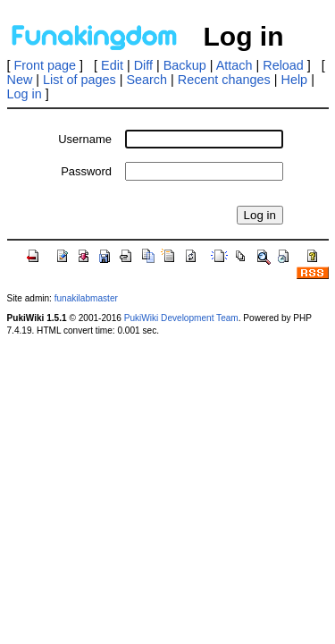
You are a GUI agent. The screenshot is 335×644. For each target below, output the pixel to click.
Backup (185, 65)
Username (85, 139)
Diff (143, 65)
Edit (112, 65)
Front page (46, 65)
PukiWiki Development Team (181, 318)
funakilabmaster (86, 298)
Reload (283, 65)
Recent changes (224, 80)
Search (147, 80)
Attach (234, 65)
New (20, 80)
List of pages (80, 80)
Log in (25, 94)
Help (295, 80)
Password (86, 171)
